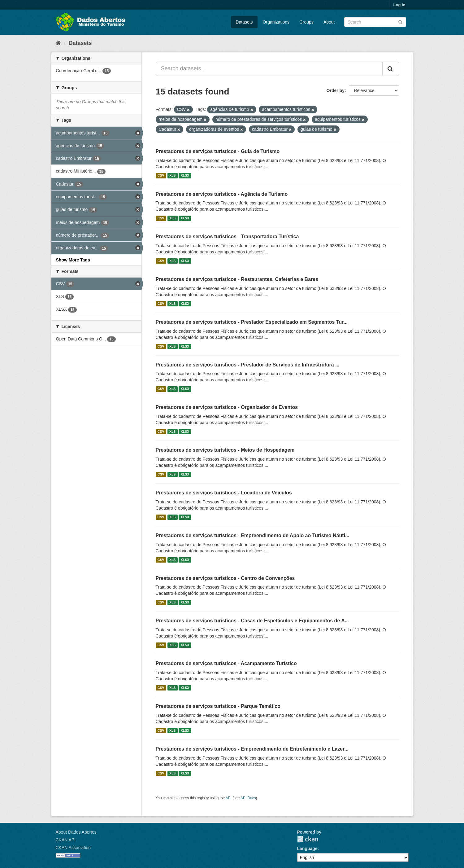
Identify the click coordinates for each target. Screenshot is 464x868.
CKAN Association (73, 848)
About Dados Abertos (76, 832)
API (229, 798)
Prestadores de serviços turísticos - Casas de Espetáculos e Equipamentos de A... (252, 621)
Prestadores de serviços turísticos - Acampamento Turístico (226, 663)
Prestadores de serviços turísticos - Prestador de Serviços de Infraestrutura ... (248, 365)
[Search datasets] (375, 22)
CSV (161, 176)
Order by (336, 90)
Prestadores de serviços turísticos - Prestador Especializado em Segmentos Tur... (252, 322)
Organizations (276, 22)
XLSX (185, 176)
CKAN (308, 839)
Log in (399, 5)
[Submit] (400, 22)
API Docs (248, 798)
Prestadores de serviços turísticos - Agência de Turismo (222, 194)
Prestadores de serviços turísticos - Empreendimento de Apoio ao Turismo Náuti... (253, 535)
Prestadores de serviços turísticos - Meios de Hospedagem (225, 450)
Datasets (244, 22)
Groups (306, 22)
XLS (172, 176)
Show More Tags (73, 260)
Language (307, 848)
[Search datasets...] (269, 69)
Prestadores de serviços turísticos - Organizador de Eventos (227, 407)
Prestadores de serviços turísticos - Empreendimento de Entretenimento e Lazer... (252, 749)
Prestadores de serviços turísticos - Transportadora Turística (227, 237)
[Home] (58, 43)
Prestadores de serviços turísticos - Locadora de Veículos (224, 493)
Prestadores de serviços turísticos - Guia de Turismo (218, 151)
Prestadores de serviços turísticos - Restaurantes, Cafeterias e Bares (237, 279)
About (329, 22)
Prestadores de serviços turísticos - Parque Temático (218, 706)
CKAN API (66, 840)
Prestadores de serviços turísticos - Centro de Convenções (225, 578)
